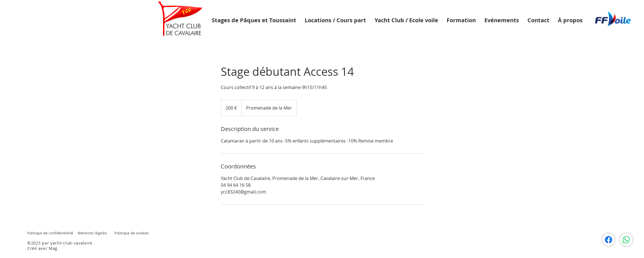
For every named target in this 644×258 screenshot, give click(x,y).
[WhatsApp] (626, 240)
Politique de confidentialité (50, 233)
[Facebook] (609, 240)
